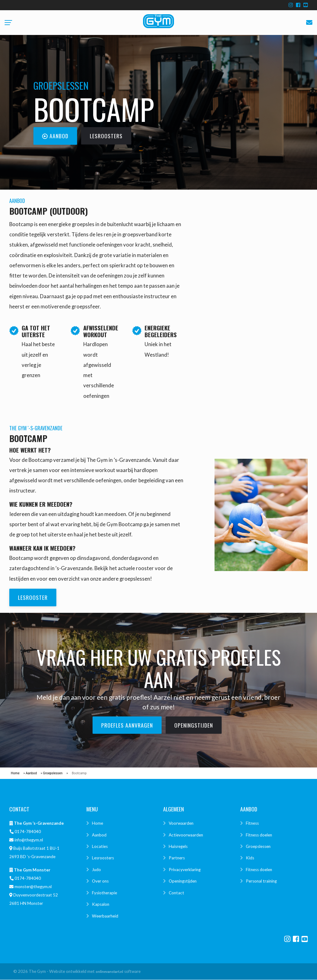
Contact (176, 893)
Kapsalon (101, 905)
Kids (250, 858)
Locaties (100, 847)
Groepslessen (53, 774)
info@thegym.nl (29, 840)
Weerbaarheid (105, 916)
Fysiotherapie (104, 893)
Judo (96, 870)
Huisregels (178, 847)
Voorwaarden (181, 823)
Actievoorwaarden (186, 835)
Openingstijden (183, 882)
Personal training (261, 882)
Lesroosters (103, 858)
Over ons (100, 882)
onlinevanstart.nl (109, 972)
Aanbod (31, 774)
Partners (177, 858)
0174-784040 (28, 832)
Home (15, 774)
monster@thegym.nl (33, 887)
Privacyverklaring (185, 870)
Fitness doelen (259, 835)
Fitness (252, 823)
